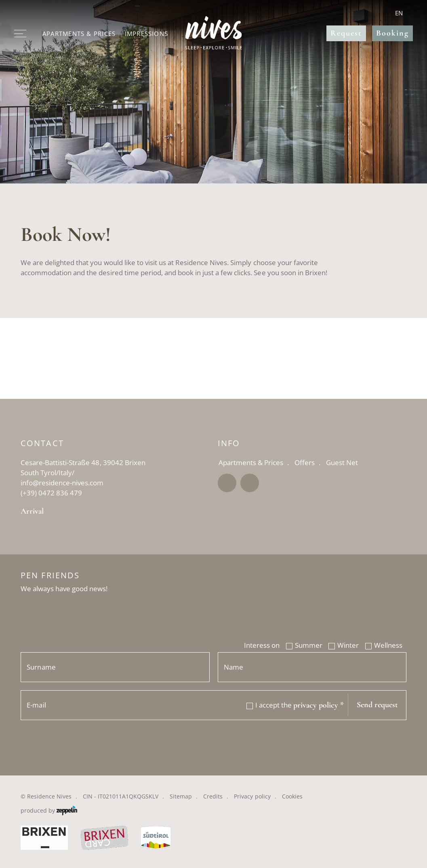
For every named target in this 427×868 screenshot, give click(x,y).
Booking (392, 33)
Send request (377, 705)
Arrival (32, 511)
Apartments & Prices (79, 34)
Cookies (292, 796)
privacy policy (319, 705)
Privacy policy (252, 796)
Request (346, 33)
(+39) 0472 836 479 (51, 493)
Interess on (262, 645)
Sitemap (181, 796)
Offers (305, 462)
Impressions (146, 34)
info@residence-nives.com (62, 483)
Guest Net (342, 462)
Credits (213, 796)
